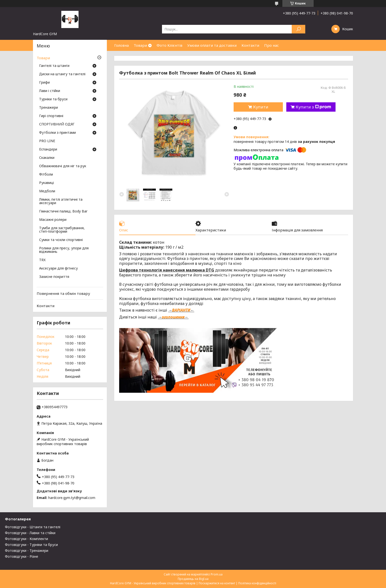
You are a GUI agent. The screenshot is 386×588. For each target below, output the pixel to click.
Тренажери (48, 108)
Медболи (47, 191)
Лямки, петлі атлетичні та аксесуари (61, 201)
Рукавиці (47, 183)
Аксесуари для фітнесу (58, 269)
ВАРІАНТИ (181, 310)
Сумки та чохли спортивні (61, 240)
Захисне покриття (54, 277)
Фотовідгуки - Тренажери (27, 550)
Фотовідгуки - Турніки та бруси (31, 545)
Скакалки (47, 158)
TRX (42, 260)
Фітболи (46, 175)
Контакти (250, 45)
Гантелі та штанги (54, 66)
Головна (121, 45)
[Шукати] (298, 29)
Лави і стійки (50, 91)
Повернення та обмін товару (63, 293)
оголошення (173, 317)
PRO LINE (47, 141)
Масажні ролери (53, 220)
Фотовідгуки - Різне (22, 556)
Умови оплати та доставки (212, 45)
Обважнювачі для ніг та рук (63, 166)
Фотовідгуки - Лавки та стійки (30, 533)
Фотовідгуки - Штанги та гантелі (33, 527)
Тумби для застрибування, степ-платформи (62, 230)
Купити (261, 107)
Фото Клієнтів (169, 45)
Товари (140, 45)
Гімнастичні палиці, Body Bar (63, 211)
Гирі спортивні (51, 116)
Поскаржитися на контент (217, 583)
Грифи (44, 83)
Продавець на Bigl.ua (193, 579)
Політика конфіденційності (257, 583)
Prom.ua (217, 574)
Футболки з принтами (57, 133)
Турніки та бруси (53, 99)
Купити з (313, 107)
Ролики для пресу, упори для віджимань (64, 250)
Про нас (272, 45)
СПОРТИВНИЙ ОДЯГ (57, 124)
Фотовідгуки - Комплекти (26, 539)
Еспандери (48, 150)
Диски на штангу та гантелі (62, 74)
